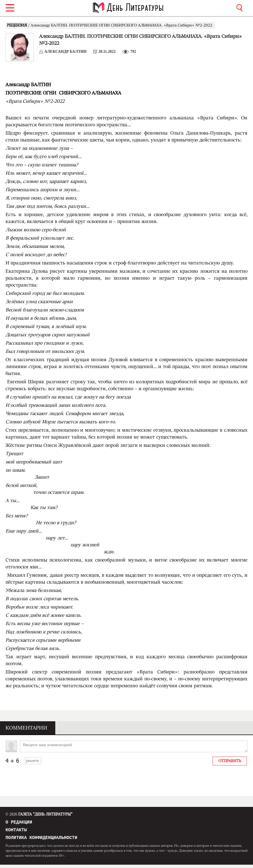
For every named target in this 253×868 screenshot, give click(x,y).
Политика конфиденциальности (41, 841)
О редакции (19, 823)
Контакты (16, 832)
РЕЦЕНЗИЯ (17, 25)
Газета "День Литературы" (39, 814)
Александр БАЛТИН (66, 52)
